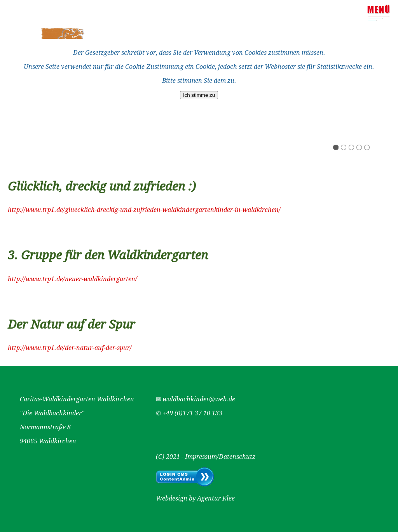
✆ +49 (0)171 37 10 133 (189, 413)
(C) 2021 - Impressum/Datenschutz (206, 457)
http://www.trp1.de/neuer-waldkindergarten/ (72, 279)
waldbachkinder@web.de (199, 399)
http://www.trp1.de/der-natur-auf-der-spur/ (70, 348)
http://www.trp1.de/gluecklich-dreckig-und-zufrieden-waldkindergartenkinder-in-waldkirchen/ (144, 210)
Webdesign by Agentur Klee (195, 498)
